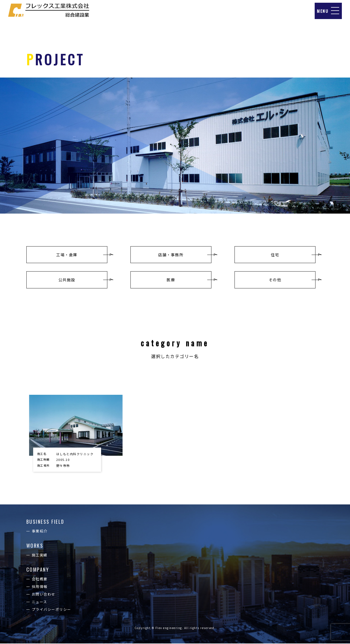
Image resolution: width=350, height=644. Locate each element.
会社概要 (40, 579)
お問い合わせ (44, 595)
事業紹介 (40, 531)
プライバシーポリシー (51, 610)
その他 (275, 280)
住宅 (275, 255)
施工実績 (40, 555)
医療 (171, 280)
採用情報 (40, 587)
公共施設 (67, 280)
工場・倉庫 (67, 255)
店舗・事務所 (171, 255)
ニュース (40, 602)
